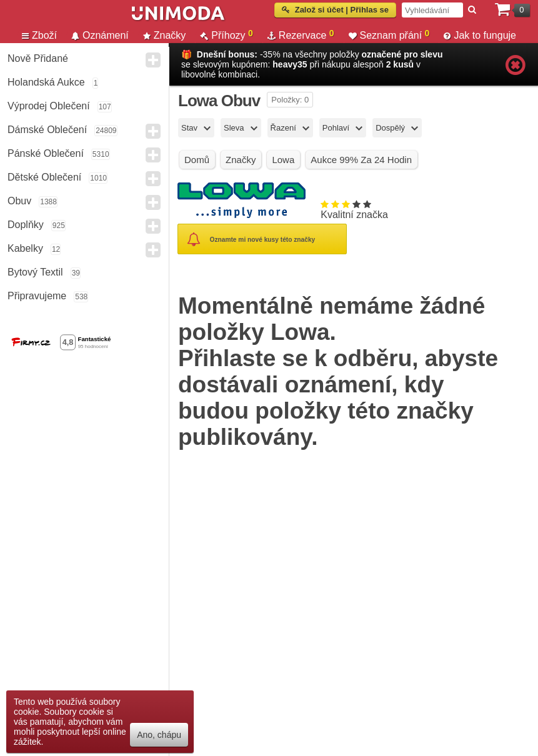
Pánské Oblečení (46, 153)
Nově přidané (38, 58)
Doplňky (26, 225)
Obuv (19, 201)
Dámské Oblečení (47, 130)
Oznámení (100, 35)
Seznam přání (389, 35)
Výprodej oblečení (49, 106)
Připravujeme (37, 296)
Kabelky (25, 248)
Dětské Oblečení (44, 177)
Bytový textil (35, 272)
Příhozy (226, 35)
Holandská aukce (46, 82)
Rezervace (301, 35)
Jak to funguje (480, 35)
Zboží (39, 35)
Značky (165, 35)
